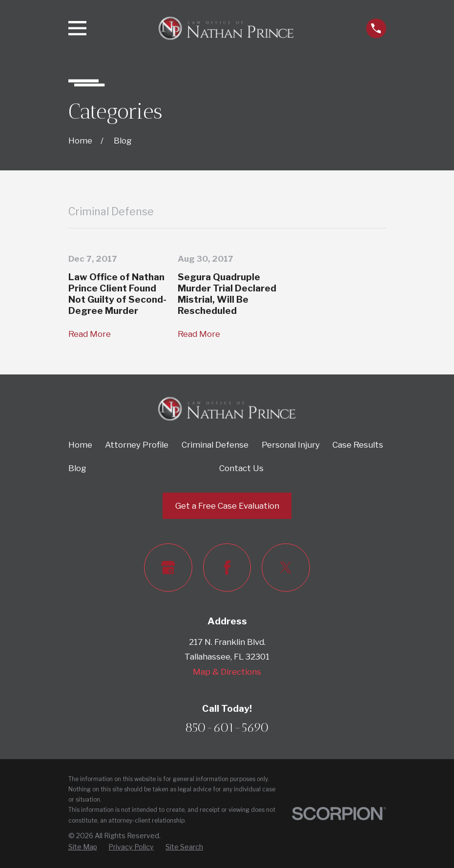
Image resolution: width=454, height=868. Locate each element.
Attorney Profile (137, 445)
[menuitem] (83, 847)
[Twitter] (286, 568)
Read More (90, 334)
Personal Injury (291, 445)
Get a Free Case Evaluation (227, 506)
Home (80, 445)
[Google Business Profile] (168, 568)
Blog (77, 468)
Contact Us (241, 468)
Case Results (358, 445)
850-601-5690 (227, 727)
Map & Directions (227, 672)
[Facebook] (227, 568)
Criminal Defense (215, 445)
